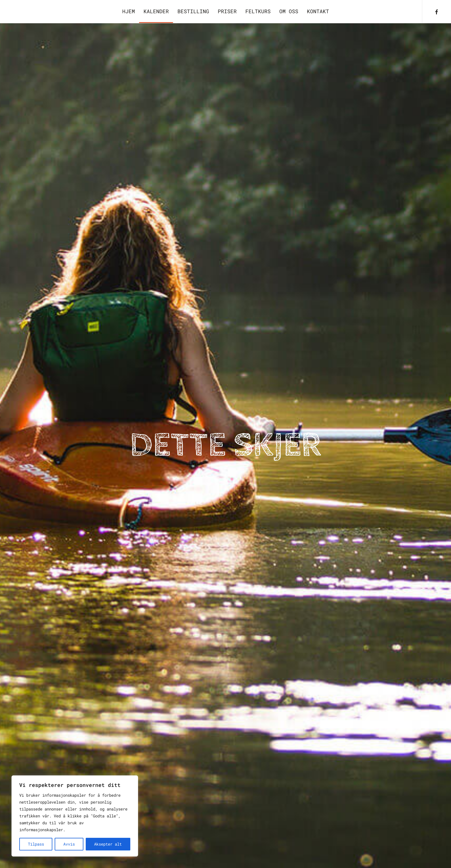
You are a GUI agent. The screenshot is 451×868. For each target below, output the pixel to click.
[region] (75, 816)
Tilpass (36, 844)
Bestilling (193, 11)
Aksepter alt (108, 844)
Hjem (129, 11)
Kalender (156, 11)
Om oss (289, 11)
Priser (227, 11)
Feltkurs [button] (258, 11)
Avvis (69, 844)
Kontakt (318, 11)
